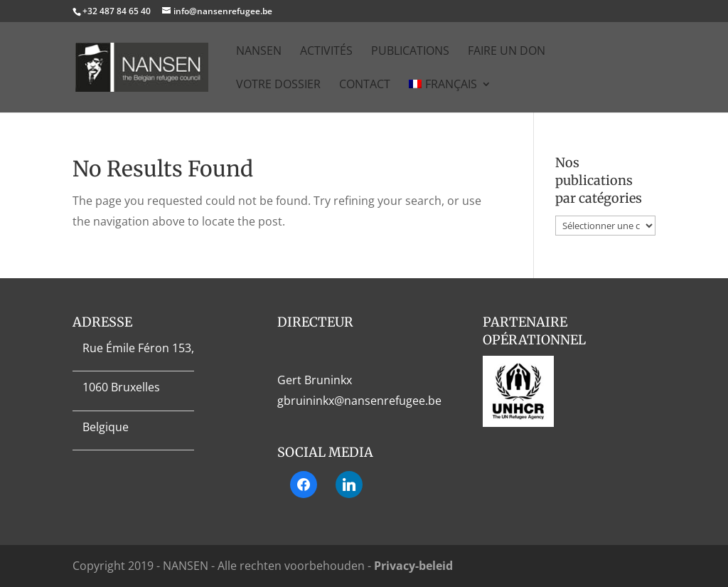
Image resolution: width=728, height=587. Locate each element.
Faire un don (507, 52)
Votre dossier (278, 85)
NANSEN (259, 52)
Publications (410, 52)
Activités (326, 52)
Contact (365, 85)
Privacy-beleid (413, 566)
